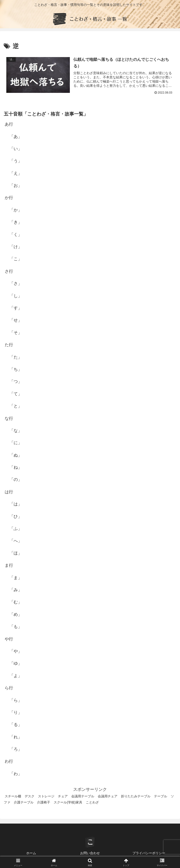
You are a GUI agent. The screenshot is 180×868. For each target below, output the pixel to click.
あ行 (9, 124)
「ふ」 (16, 529)
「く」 (16, 235)
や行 (9, 639)
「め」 (16, 614)
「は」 (16, 504)
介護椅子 (44, 802)
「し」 (16, 296)
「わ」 (16, 774)
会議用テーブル (83, 796)
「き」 (16, 222)
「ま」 (16, 578)
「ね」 (16, 467)
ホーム (31, 853)
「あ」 (16, 137)
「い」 (16, 149)
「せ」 (16, 320)
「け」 (16, 247)
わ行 (9, 762)
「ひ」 (16, 516)
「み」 (16, 590)
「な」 (16, 431)
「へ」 (16, 541)
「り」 (16, 712)
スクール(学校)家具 (68, 802)
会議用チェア (108, 796)
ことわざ (92, 802)
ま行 (9, 565)
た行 (9, 345)
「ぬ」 (16, 455)
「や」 (16, 651)
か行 (9, 198)
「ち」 (16, 369)
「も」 (16, 627)
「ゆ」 (16, 663)
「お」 (16, 185)
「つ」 (16, 381)
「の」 (16, 480)
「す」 (16, 308)
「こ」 (16, 259)
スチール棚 (13, 796)
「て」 (16, 394)
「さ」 (16, 283)
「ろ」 (16, 749)
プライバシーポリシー (149, 853)
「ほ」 (16, 553)
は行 (9, 492)
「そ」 (16, 333)
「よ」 (16, 676)
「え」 (16, 173)
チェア (63, 796)
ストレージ (46, 796)
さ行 (9, 271)
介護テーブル (24, 802)
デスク (30, 796)
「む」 (16, 602)
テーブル (161, 796)
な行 (9, 418)
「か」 (16, 210)
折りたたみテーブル (136, 796)
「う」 (16, 161)
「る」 (16, 725)
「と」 (16, 406)
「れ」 (16, 737)
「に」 (16, 443)
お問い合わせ (90, 853)
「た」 (16, 357)
